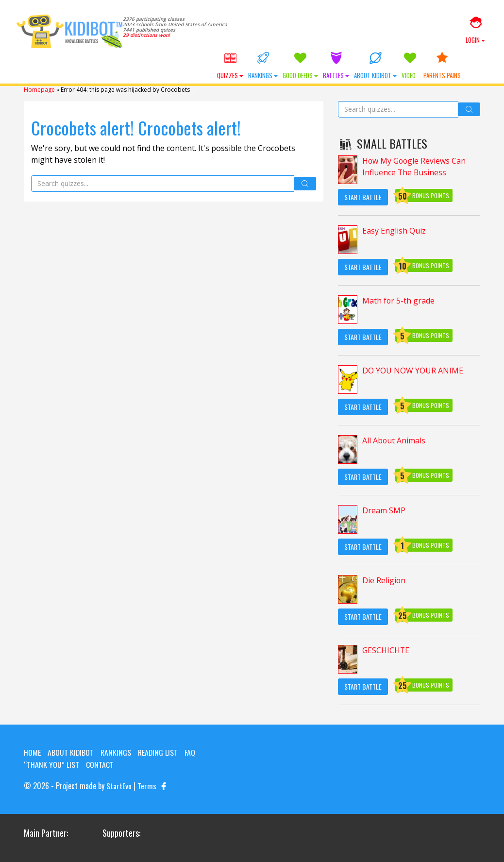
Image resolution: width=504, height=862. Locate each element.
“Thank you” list (51, 765)
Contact (100, 765)
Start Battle (363, 198)
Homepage (39, 91)
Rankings (280, 67)
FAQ (192, 753)
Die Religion (384, 582)
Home (32, 753)
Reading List (159, 753)
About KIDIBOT (392, 67)
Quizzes (247, 67)
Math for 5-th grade (399, 302)
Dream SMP (384, 512)
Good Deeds (317, 67)
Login (475, 31)
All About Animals (394, 442)
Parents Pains (459, 67)
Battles (353, 67)
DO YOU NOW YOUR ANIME (413, 372)
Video (427, 67)
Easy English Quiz (394, 232)
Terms (147, 786)
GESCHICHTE (386, 652)
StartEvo (119, 786)
